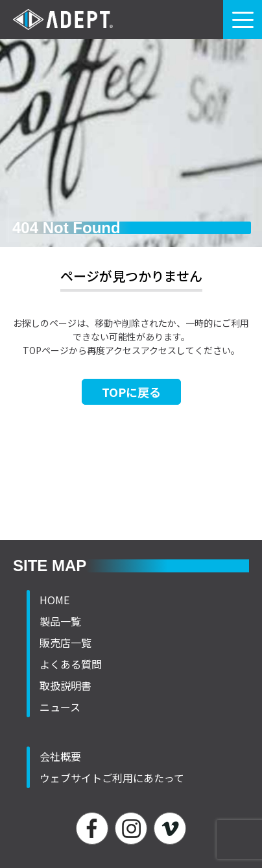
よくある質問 (71, 664)
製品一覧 (60, 621)
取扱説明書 (65, 685)
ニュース (60, 707)
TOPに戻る (131, 392)
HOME (54, 600)
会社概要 (60, 756)
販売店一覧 (65, 643)
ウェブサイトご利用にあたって (112, 778)
